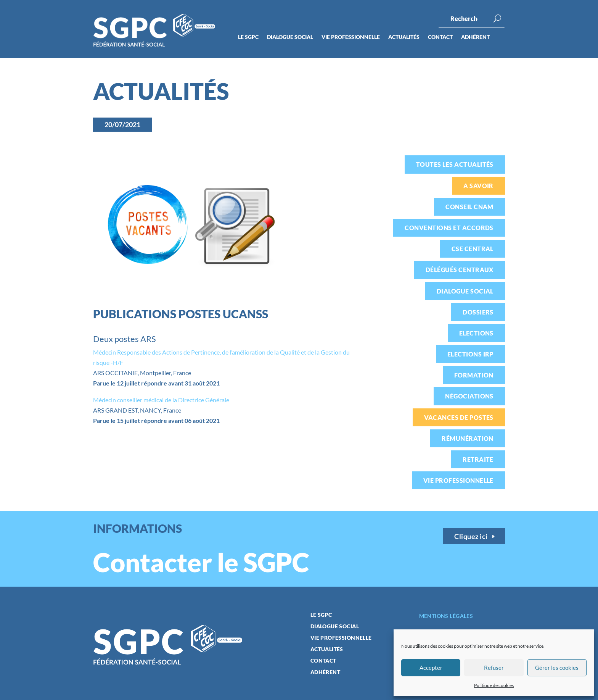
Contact (440, 37)
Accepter (431, 668)
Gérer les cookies (557, 668)
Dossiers (478, 312)
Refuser (494, 668)
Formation (474, 375)
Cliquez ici (471, 536)
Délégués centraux (460, 270)
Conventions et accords (449, 228)
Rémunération (468, 438)
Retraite (478, 459)
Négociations (469, 396)
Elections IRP (470, 354)
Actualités (404, 37)
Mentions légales (446, 616)
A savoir (478, 186)
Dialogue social (290, 37)
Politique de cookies (494, 685)
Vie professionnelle (351, 37)
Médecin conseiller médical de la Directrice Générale (161, 400)
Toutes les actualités (455, 164)
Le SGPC (248, 37)
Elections (476, 333)
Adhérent (475, 37)
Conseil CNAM (469, 207)
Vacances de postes (459, 417)
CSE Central (473, 249)
